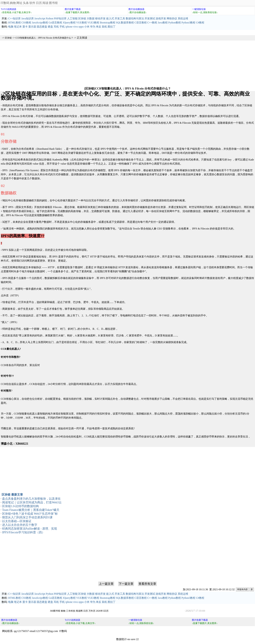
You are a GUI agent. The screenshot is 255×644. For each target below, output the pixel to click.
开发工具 (120, 18)
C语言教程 (141, 23)
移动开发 (100, 18)
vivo (75, 27)
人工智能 (72, 18)
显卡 (25, 27)
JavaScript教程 (40, 23)
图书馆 (53, 3)
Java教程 (163, 23)
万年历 (92, 611)
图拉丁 (112, 27)
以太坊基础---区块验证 (17, 521)
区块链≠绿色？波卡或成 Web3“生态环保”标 (30, 514)
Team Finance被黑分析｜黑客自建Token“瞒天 (31, 510)
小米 (87, 27)
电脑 (11, 27)
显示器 (32, 27)
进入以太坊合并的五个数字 (20, 525)
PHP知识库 (60, 18)
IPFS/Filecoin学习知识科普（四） (23, 532)
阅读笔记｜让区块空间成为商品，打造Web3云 (32, 502)
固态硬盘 (42, 27)
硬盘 (50, 27)
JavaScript (40, 18)
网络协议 (172, 18)
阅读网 (79, 611)
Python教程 (175, 23)
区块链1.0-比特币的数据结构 (21, 506)
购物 (13, 3)
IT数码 (5, 3)
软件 (32, 3)
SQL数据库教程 (125, 23)
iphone (69, 27)
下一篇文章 (126, 584)
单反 (99, 27)
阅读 (45, 3)
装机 (104, 27)
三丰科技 (71, 611)
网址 (19, 3)
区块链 (82, 18)
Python (50, 18)
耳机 (56, 27)
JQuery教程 (69, 23)
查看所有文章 (147, 584)
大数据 (91, 18)
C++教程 (152, 23)
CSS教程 (26, 23)
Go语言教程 (55, 23)
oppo (81, 27)
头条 (26, 3)
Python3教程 (188, 23)
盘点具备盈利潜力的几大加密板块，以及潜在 (31, 499)
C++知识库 (14, 18)
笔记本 (18, 27)
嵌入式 (110, 18)
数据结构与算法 (135, 18)
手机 (62, 27)
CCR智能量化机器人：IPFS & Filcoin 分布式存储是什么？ (44, 38)
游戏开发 (161, 18)
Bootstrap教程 (107, 23)
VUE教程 (82, 23)
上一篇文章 (106, 584)
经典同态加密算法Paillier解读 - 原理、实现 (30, 529)
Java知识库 (27, 18)
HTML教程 (14, 23)
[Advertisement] (127, 63)
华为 (93, 27)
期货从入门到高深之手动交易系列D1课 (27, 517)
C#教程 (200, 23)
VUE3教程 (93, 23)
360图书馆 (55, 611)
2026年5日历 (102, 611)
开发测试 (150, 18)
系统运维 (183, 18)
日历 (39, 3)
